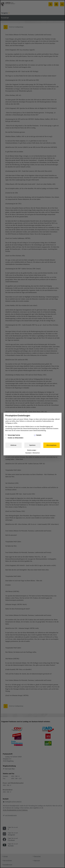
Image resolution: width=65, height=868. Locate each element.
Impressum (28, 453)
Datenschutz (36, 453)
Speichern (32, 445)
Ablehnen (13, 445)
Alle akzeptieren (52, 445)
